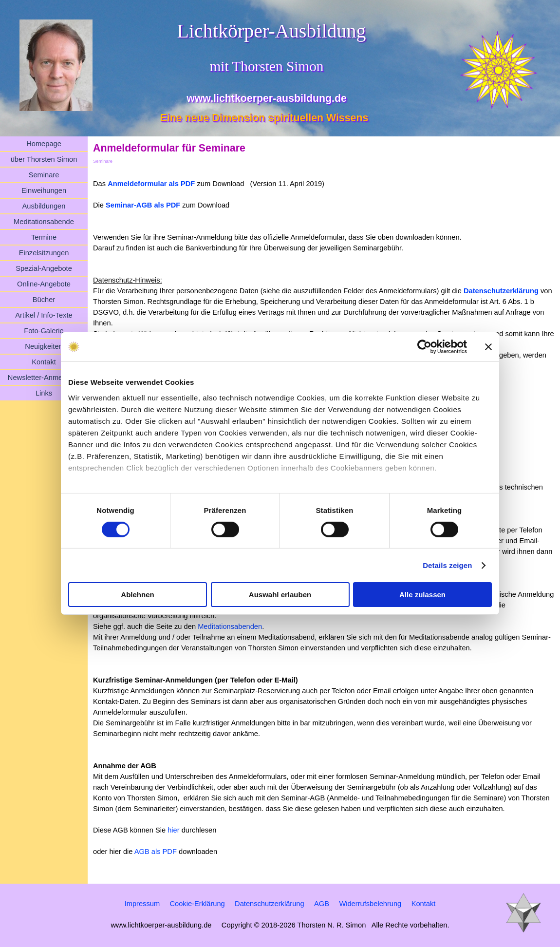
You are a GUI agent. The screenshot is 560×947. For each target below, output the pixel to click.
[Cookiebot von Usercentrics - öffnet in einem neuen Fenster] (424, 347)
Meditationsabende (44, 222)
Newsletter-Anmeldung (44, 378)
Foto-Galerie (44, 331)
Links (44, 393)
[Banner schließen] (488, 347)
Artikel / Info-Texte (44, 315)
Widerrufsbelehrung (370, 904)
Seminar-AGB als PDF (143, 205)
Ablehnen (137, 595)
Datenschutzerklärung (501, 291)
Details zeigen (447, 565)
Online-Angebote (44, 284)
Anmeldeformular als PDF (151, 184)
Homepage (44, 144)
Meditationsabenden (230, 626)
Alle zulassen (422, 595)
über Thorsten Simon (44, 159)
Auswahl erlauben (280, 595)
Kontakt (44, 362)
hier (173, 830)
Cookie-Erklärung (197, 904)
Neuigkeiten (44, 346)
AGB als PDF (156, 852)
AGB (322, 904)
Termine (44, 237)
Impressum (142, 904)
